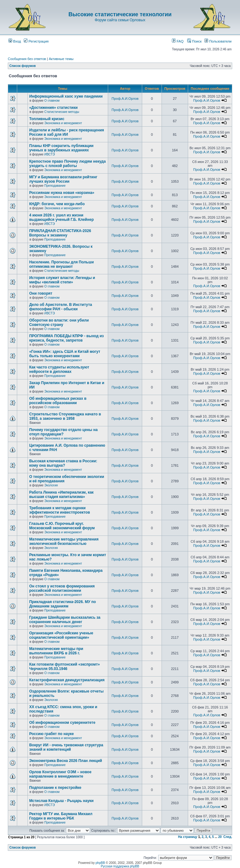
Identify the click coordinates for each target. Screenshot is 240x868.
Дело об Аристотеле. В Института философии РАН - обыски (60, 307)
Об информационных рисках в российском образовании (58, 401)
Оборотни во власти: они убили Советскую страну (59, 322)
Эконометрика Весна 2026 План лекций (65, 761)
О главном (52, 101)
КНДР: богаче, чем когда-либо (57, 204)
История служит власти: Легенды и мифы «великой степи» (62, 280)
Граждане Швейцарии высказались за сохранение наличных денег (65, 620)
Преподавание (55, 186)
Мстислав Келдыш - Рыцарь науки (61, 801)
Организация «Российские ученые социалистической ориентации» (61, 635)
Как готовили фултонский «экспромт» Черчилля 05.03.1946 (64, 667)
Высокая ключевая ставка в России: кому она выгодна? (63, 463)
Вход (15, 41)
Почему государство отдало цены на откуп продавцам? (63, 432)
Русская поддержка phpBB (120, 866)
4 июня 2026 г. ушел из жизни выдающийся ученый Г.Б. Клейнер (61, 217)
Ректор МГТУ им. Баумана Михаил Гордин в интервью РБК (61, 816)
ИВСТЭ (50, 154)
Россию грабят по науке (51, 734)
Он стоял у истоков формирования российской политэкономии (62, 588)
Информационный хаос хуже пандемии (66, 96)
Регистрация (36, 41)
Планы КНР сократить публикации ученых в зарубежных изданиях (61, 148)
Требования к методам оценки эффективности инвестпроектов (59, 510)
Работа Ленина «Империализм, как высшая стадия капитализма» (61, 495)
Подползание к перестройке (55, 788)
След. (228, 837)
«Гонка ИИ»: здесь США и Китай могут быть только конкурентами (65, 354)
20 (220, 837)
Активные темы (61, 59)
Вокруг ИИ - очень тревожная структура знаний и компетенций (66, 747)
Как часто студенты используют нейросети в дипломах (59, 369)
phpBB (100, 863)
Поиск (194, 41)
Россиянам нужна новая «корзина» (62, 193)
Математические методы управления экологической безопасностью (64, 541)
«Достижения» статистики (53, 108)
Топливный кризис (47, 119)
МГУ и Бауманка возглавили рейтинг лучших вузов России (63, 179)
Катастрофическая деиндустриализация (67, 680)
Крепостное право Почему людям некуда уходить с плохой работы (67, 164)
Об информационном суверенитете (62, 723)
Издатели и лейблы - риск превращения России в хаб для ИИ (66, 132)
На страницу (188, 837)
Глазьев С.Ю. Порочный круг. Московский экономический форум (62, 526)
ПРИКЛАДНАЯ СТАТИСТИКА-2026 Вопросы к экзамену (60, 233)
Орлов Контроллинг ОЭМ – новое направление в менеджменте (60, 774)
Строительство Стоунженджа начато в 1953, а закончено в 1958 (65, 416)
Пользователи (218, 41)
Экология (51, 485)
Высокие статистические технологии (120, 14)
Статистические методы (62, 112)
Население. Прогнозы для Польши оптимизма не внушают (61, 264)
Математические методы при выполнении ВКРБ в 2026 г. (56, 651)
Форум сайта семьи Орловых (120, 20)
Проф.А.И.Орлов (125, 99)
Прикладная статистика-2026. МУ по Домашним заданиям (62, 604)
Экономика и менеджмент (63, 123)
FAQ (178, 41)
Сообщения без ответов (27, 59)
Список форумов (23, 66)
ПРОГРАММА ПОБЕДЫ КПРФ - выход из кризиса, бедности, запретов (66, 338)
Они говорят (41, 293)
